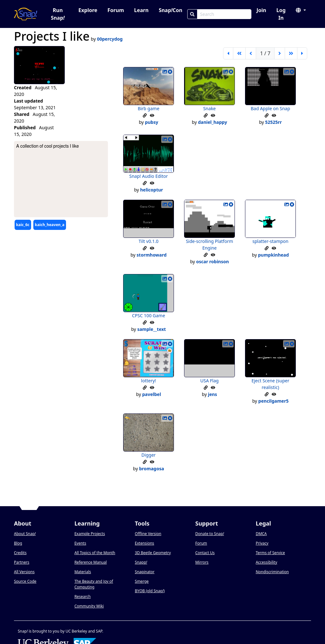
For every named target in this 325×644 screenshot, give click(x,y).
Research (82, 597)
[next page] (280, 53)
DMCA (261, 534)
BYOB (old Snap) (150, 591)
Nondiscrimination (272, 572)
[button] (301, 10)
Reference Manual (90, 562)
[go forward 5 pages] (291, 53)
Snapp (141, 562)
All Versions (24, 572)
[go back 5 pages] (239, 53)
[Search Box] (224, 14)
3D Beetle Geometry (153, 553)
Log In (281, 14)
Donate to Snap (209, 534)
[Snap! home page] (26, 14)
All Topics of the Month (95, 553)
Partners (22, 562)
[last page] (302, 53)
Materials (83, 572)
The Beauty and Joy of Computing (94, 584)
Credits (20, 553)
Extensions (145, 543)
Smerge (142, 581)
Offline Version (148, 534)
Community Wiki (89, 606)
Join (261, 10)
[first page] (228, 53)
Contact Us (205, 553)
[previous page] (251, 53)
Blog (18, 543)
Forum (116, 10)
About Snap (25, 534)
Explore (88, 10)
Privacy (262, 543)
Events (80, 543)
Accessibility (267, 562)
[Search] (192, 14)
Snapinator (145, 572)
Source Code (25, 581)
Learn (141, 10)
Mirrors (202, 562)
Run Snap (58, 14)
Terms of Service (270, 553)
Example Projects (90, 534)
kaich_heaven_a (50, 225)
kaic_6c (23, 225)
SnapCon (170, 10)
